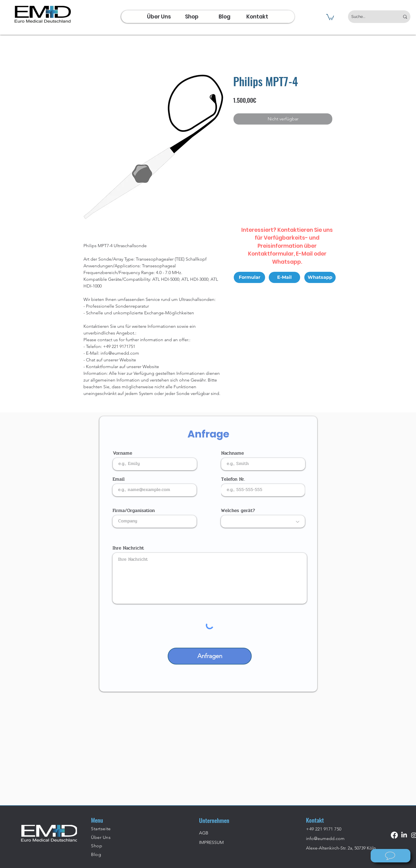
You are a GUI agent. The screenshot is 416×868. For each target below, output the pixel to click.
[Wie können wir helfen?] (391, 856)
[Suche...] (371, 17)
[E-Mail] (284, 277)
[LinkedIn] (404, 835)
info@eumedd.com (325, 838)
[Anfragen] (210, 656)
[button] (330, 17)
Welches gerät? (238, 510)
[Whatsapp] (320, 277)
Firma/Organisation (134, 510)
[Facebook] (394, 835)
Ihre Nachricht (128, 548)
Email (119, 479)
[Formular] (249, 277)
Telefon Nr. (233, 479)
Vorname (122, 453)
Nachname (232, 453)
